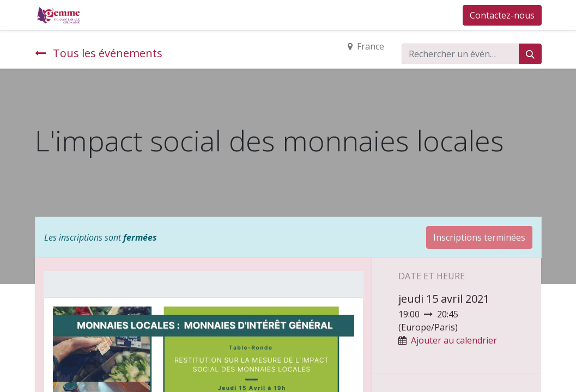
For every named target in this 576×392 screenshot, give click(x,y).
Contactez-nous (502, 15)
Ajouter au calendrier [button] (454, 340)
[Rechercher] (530, 54)
